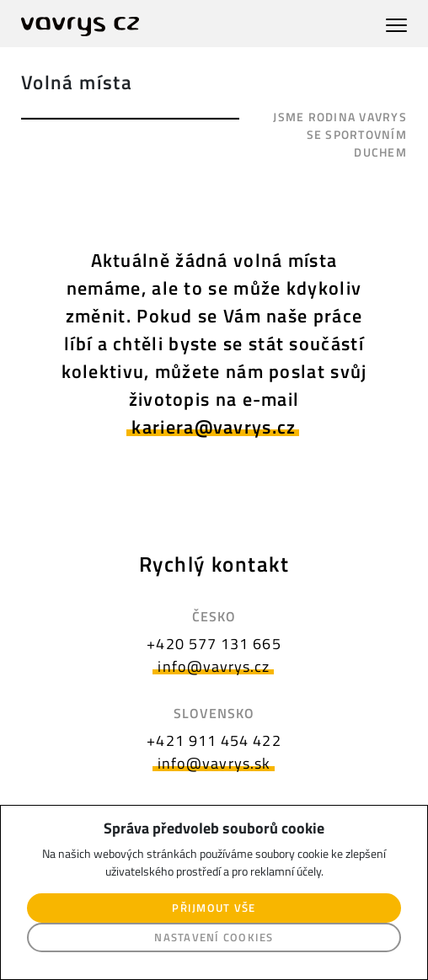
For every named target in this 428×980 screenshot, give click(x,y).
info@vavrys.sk (214, 763)
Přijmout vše (214, 908)
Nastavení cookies (214, 937)
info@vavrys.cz (214, 666)
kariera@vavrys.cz (214, 427)
